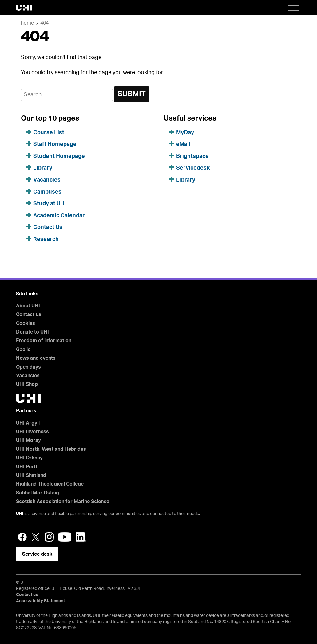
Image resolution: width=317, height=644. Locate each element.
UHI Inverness (32, 432)
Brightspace (192, 156)
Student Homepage (59, 156)
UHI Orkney (29, 458)
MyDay (185, 133)
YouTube (65, 537)
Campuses (47, 192)
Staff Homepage (55, 144)
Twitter (36, 537)
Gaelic (23, 350)
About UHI (28, 306)
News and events (36, 358)
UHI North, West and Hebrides (51, 449)
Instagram (49, 537)
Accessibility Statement (40, 601)
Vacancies (47, 180)
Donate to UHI (32, 332)
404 (44, 23)
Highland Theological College (50, 484)
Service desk (37, 554)
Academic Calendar (59, 216)
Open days (28, 367)
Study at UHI (50, 204)
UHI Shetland (31, 475)
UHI (20, 514)
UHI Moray (28, 440)
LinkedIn (81, 537)
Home (27, 23)
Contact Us (48, 227)
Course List (49, 133)
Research (46, 239)
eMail (183, 144)
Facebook (22, 537)
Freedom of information (44, 341)
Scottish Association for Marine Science (63, 502)
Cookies (26, 323)
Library (43, 168)
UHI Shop (27, 384)
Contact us (29, 314)
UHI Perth (27, 467)
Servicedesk (193, 168)
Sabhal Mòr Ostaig (38, 493)
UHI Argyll (28, 423)
